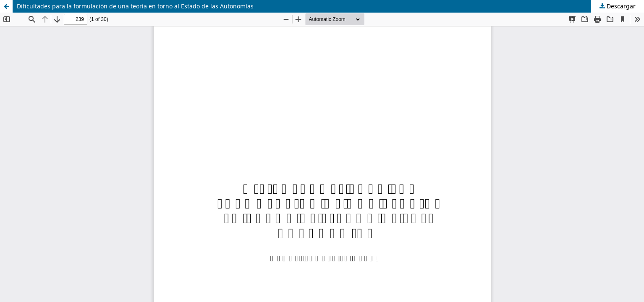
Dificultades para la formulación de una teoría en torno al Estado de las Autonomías (135, 6)
